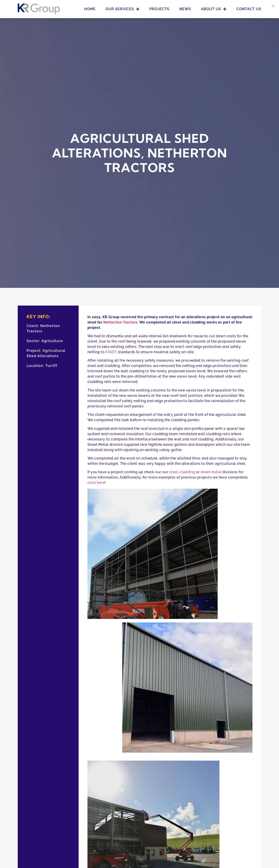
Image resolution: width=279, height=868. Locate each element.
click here (96, 483)
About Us (214, 9)
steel (173, 472)
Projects (159, 9)
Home (90, 9)
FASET (111, 352)
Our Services (123, 9)
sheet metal (211, 472)
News (185, 9)
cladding (187, 472)
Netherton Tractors (120, 322)
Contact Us (249, 9)
